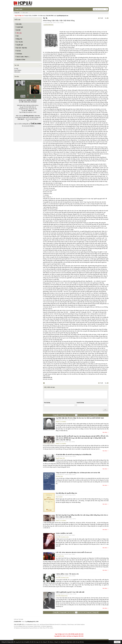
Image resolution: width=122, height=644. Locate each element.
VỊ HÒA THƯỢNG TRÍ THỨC (64, 533)
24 (79, 415)
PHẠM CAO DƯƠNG (61, 422)
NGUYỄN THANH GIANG (62, 537)
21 (71, 415)
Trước (102, 18)
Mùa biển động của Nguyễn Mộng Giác (66, 493)
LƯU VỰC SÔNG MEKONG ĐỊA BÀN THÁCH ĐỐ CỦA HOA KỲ (74, 552)
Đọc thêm (105, 432)
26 (84, 415)
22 (74, 415)
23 (76, 415)
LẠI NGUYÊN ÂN (48, 25)
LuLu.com (37, 116)
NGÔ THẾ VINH (60, 556)
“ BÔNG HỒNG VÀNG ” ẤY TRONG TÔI (67, 574)
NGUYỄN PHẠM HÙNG (62, 596)
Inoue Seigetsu (18, 70)
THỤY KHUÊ (59, 497)
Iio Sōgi (16, 69)
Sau (106, 18)
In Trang (44, 383)
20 (68, 415)
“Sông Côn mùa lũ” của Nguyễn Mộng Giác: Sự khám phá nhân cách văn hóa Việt (78, 473)
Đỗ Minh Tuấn (59, 476)
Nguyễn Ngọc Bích (60, 458)
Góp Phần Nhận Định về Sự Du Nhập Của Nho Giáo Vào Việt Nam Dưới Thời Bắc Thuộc (80, 418)
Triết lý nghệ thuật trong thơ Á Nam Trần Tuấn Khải (70, 592)
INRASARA (17, 72)
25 (82, 415)
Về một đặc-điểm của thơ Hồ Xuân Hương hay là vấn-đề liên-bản (74, 455)
